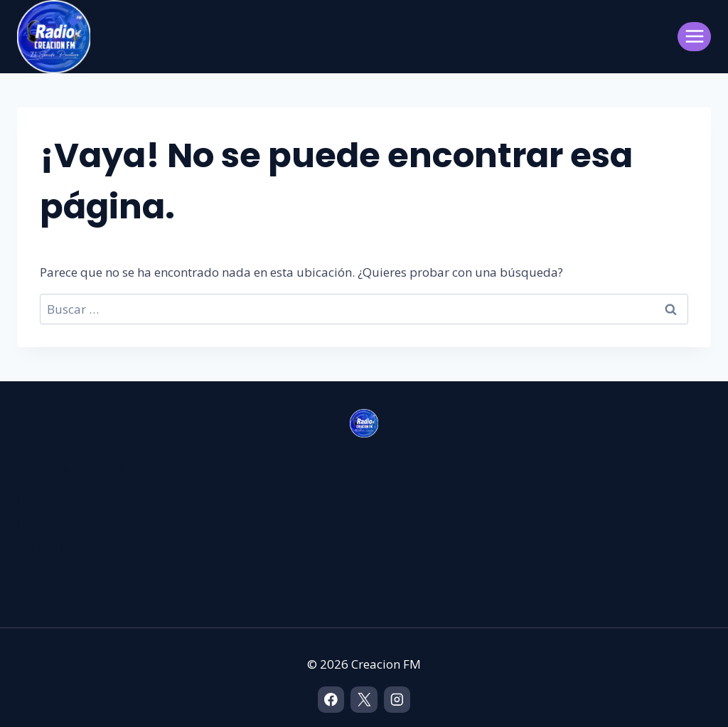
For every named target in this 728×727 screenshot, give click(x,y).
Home (34, 498)
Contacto (42, 547)
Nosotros (43, 522)
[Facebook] (331, 700)
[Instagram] (397, 700)
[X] (364, 700)
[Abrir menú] (694, 37)
